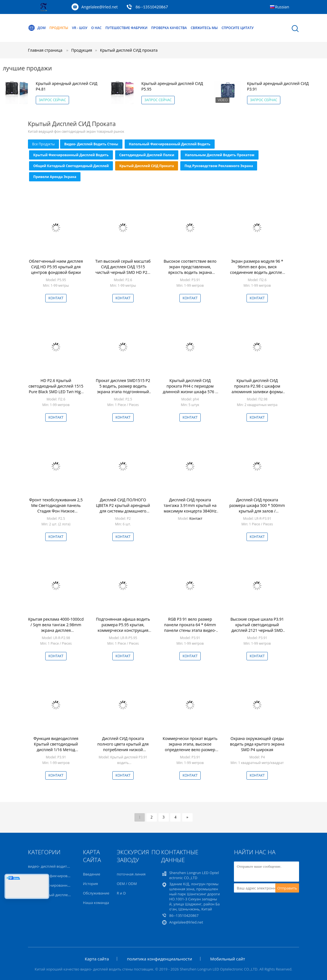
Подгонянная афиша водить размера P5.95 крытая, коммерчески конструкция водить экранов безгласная (123, 627)
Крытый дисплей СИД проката (129, 50)
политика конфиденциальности (159, 959)
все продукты (43, 144)
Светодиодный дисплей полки (147, 155)
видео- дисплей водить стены (91, 144)
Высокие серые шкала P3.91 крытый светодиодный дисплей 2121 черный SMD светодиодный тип (257, 627)
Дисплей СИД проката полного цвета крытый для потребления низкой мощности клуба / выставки (123, 747)
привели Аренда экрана (55, 177)
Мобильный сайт (228, 959)
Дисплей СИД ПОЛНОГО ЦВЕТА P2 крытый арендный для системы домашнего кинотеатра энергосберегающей (123, 511)
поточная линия (131, 874)
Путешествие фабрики (126, 28)
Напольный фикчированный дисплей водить (170, 144)
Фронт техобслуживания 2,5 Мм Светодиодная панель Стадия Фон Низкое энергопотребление (56, 508)
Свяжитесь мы (204, 28)
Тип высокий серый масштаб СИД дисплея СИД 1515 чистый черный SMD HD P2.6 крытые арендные (123, 270)
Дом (37, 28)
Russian (282, 7)
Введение (92, 874)
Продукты (59, 28)
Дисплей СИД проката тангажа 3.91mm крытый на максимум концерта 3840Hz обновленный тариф (190, 508)
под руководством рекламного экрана (219, 166)
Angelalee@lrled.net (99, 7)
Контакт (56, 298)
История (90, 884)
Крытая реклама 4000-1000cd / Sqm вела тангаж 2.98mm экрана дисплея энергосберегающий (56, 627)
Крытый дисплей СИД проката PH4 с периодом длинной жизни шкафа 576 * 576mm (190, 389)
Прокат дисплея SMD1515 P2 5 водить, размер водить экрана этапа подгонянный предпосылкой (123, 389)
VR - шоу (80, 28)
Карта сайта (97, 959)
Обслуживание (96, 893)
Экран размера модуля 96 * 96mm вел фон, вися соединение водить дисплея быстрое (257, 270)
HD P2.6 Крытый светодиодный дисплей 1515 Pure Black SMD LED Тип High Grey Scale (56, 389)
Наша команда (96, 903)
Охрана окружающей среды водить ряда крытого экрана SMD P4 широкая (257, 744)
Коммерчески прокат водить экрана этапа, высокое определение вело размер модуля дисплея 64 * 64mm (190, 747)
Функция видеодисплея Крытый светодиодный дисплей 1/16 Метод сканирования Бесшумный (56, 747)
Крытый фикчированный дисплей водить (71, 155)
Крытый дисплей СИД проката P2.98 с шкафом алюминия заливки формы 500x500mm (257, 389)
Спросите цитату (238, 28)
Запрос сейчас (52, 100)
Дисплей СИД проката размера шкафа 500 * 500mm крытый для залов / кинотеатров (257, 508)
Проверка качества (169, 28)
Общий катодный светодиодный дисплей (71, 166)
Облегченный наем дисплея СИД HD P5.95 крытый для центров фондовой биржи (56, 267)
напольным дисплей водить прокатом (220, 155)
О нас (96, 28)
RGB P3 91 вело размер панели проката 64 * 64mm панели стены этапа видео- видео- (190, 627)
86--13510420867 (152, 7)
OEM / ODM (127, 884)
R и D (121, 893)
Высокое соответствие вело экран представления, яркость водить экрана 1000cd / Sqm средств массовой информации (190, 272)
